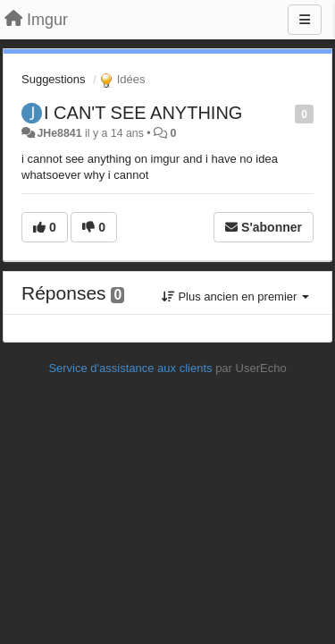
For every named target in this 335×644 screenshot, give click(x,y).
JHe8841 (59, 133)
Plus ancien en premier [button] (235, 297)
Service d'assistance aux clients (130, 368)
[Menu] (305, 20)
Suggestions (54, 79)
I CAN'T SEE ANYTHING (143, 113)
